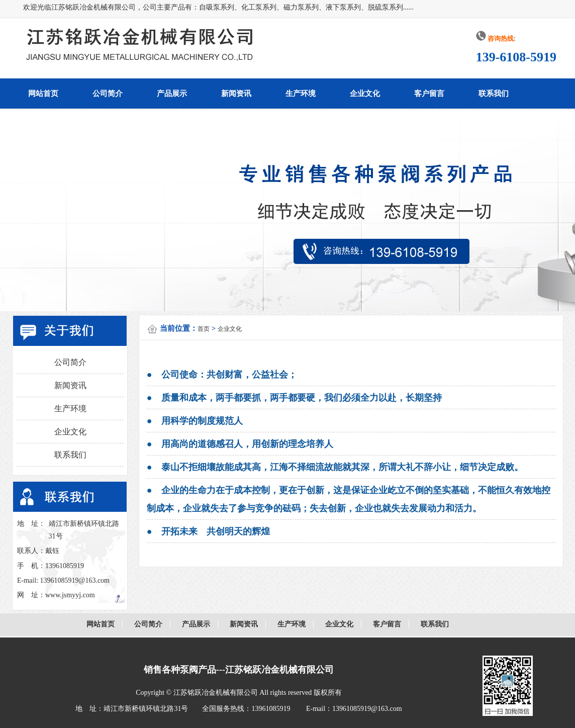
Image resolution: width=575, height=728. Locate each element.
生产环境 (301, 94)
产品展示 (172, 94)
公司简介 (108, 94)
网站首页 (43, 94)
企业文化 (365, 94)
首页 (204, 329)
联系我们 (494, 94)
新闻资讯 (236, 94)
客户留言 (429, 94)
